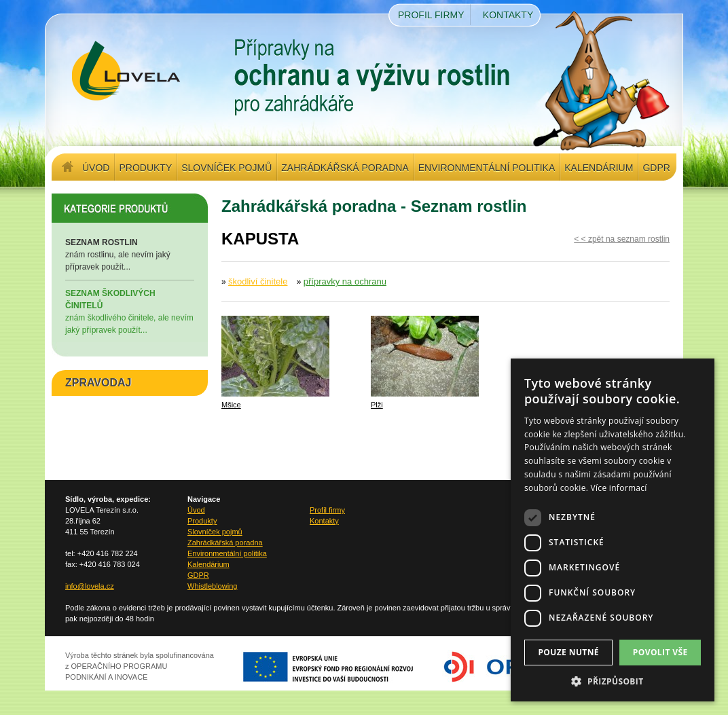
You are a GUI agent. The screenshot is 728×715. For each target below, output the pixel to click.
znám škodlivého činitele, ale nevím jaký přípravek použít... (130, 311)
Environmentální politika (487, 168)
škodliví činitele (258, 281)
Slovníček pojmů (226, 168)
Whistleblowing (212, 586)
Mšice (231, 405)
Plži (377, 405)
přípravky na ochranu (345, 281)
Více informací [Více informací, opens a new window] (619, 488)
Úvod (96, 168)
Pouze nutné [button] (568, 652)
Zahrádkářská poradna (345, 168)
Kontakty (508, 15)
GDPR (656, 168)
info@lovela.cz (90, 586)
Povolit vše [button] (660, 652)
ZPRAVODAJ (98, 383)
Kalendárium (599, 168)
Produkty (145, 168)
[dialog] (613, 530)
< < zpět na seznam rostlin (622, 239)
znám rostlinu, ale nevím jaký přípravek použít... (130, 254)
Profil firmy (431, 15)
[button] (613, 681)
